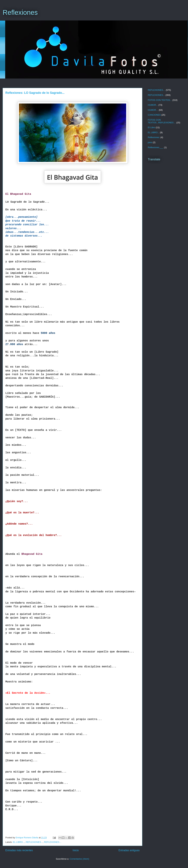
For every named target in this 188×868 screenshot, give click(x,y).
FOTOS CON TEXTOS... (160, 100)
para (150, 142)
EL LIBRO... (19, 842)
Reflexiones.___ (156, 147)
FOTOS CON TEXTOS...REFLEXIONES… (162, 121)
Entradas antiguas (129, 850)
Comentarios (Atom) (79, 859)
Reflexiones (20, 12)
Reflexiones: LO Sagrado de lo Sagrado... (35, 93)
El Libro (151, 127)
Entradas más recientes (19, 850)
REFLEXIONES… (53, 842)
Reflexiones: (154, 137)
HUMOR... (153, 105)
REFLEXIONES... (34, 842)
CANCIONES (154, 115)
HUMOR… (153, 110)
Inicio (76, 850)
